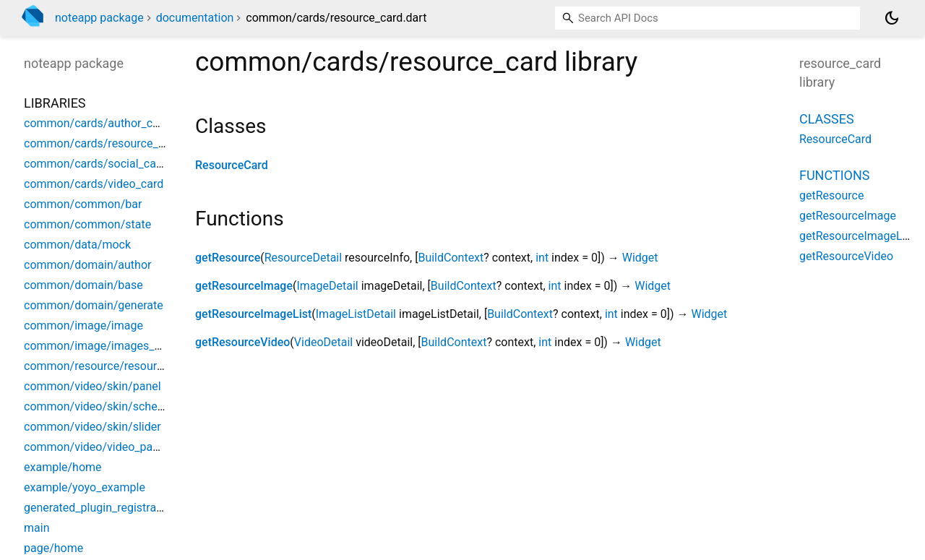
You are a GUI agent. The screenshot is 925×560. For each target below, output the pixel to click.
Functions (834, 175)
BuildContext (451, 258)
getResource (228, 258)
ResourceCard (232, 165)
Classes (827, 119)
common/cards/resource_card (102, 143)
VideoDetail (323, 342)
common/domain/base (83, 285)
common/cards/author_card (96, 123)
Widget (640, 258)
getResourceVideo (242, 342)
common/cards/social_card (95, 164)
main (36, 528)
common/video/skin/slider (92, 427)
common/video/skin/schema (99, 406)
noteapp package (99, 18)
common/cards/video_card (94, 184)
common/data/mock (77, 245)
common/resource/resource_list (107, 366)
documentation (195, 18)
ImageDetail (327, 286)
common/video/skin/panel (92, 386)
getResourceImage (244, 286)
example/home (63, 467)
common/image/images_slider (103, 346)
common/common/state (87, 224)
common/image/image (83, 326)
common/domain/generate (94, 305)
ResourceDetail (303, 258)
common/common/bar (83, 204)
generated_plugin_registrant (95, 508)
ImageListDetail (356, 314)
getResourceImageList (253, 314)
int (542, 258)
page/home (53, 548)
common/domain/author (87, 265)
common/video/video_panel (96, 447)
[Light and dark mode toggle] (892, 18)
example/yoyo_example (85, 487)
